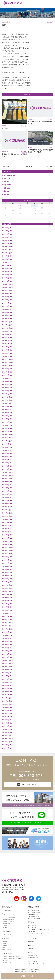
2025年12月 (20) (8, 247)
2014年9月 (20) (7, 670)
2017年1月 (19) (7, 582)
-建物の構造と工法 (33, 914)
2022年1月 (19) (7, 394)
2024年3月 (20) (7, 312)
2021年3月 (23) (7, 425)
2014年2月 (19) (7, 692)
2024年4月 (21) (7, 309)
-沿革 (4, 948)
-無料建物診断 (6, 923)
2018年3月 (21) (7, 538)
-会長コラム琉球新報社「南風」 (11, 957)
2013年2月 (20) (7, 729)
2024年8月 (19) (7, 297)
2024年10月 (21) (8, 291)
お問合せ (31, 952)
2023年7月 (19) (7, 337)
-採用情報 (30, 949)
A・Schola (32, 938)
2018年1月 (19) (7, 544)
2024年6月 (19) (7, 303)
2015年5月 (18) (7, 645)
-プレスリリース (7, 963)
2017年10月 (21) (8, 554)
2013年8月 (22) (7, 710)
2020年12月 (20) (8, 435)
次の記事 (49, 166)
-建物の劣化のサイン (8, 921)
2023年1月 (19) (7, 356)
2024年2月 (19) (7, 316)
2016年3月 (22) (7, 613)
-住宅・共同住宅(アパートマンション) (38, 930)
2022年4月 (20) (7, 385)
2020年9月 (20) (7, 444)
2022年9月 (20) (7, 369)
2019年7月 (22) (7, 488)
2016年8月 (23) (7, 598)
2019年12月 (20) (8, 472)
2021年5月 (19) (7, 419)
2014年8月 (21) (7, 673)
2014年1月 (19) (7, 695)
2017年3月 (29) (7, 576)
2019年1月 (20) (7, 507)
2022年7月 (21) (7, 375)
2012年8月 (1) (7, 745)
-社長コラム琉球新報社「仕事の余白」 (13, 959)
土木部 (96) (6, 182)
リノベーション (8, 914)
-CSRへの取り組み (7, 950)
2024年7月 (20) (7, 300)
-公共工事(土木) (32, 928)
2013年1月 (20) (7, 732)
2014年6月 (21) (7, 679)
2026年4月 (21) (7, 234)
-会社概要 (5, 946)
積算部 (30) (6, 191)
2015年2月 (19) (7, 654)
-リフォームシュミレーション (36, 964)
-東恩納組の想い (7, 910)
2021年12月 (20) (8, 397)
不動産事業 (6, 931)
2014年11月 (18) (8, 663)
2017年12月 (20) (8, 548)
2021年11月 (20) (8, 400)
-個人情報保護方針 (33, 958)
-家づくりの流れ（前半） (35, 910)
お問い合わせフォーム (28, 784)
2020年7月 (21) (7, 450)
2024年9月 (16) (7, 294)
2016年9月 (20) (7, 594)
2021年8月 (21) (7, 410)
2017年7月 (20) (7, 563)
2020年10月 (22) (8, 441)
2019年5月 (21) (7, 494)
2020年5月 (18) (7, 457)
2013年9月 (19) (7, 707)
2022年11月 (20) (8, 363)
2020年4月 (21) (7, 460)
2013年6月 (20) (7, 717)
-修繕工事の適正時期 (8, 919)
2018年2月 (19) (7, 541)
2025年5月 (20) (7, 269)
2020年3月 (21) (7, 463)
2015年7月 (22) (7, 638)
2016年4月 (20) (7, 610)
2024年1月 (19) (7, 319)
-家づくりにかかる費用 (34, 919)
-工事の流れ (5, 925)
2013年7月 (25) (7, 714)
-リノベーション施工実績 (35, 934)
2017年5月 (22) (7, 569)
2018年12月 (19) (8, 510)
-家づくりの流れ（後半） (35, 912)
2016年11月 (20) (8, 588)
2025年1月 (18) (7, 281)
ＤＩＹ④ (5, 128)
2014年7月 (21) (7, 676)
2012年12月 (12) (8, 736)
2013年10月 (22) (8, 704)
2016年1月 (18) (7, 620)
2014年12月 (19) (8, 660)
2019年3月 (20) (7, 500)
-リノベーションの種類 (9, 917)
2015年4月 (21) (7, 648)
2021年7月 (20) (7, 413)
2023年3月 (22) (7, 350)
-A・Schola (31, 942)
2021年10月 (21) (8, 403)
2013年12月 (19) (8, 698)
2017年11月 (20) (8, 551)
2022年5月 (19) (7, 381)
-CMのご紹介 (6, 961)
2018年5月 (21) (7, 532)
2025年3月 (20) (7, 275)
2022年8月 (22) (7, 372)
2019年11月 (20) (8, 475)
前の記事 (6, 166)
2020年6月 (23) (7, 453)
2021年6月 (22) (7, 416)
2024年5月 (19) (7, 306)
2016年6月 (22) (7, 604)
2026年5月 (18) (7, 231)
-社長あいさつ (6, 944)
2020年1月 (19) (7, 469)
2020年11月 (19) (8, 438)
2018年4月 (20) (7, 535)
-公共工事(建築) (32, 925)
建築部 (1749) (7, 185)
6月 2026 (27, 200)
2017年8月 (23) (7, 560)
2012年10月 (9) (7, 742)
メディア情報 (7, 954)
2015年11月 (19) (8, 626)
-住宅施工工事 (32, 932)
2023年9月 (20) (7, 331)
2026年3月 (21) (7, 237)
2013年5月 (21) (7, 720)
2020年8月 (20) (7, 447)
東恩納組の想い (8, 907)
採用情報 (31, 945)
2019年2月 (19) (7, 504)
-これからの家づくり (33, 916)
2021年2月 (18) (7, 428)
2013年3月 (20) (7, 726)
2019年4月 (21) (7, 497)
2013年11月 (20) (8, 701)
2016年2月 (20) (7, 616)
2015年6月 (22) (7, 642)
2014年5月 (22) (7, 682)
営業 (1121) (6, 179)
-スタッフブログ (32, 962)
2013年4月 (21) (7, 723)
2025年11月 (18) (8, 250)
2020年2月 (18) (7, 466)
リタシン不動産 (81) (9, 176)
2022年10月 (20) (8, 366)
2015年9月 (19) (7, 632)
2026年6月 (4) (7, 228)
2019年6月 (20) (7, 491)
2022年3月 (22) (7, 388)
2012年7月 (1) (7, 748)
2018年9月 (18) (7, 519)
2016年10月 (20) (8, 591)
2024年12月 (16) (8, 284)
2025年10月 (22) (8, 253)
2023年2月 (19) (7, 353)
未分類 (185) (6, 188)
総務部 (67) (6, 194)
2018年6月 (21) (7, 529)
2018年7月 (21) (7, 526)
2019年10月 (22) (8, 479)
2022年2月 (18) (7, 391)
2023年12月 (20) (8, 322)
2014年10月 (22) (8, 667)
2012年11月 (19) (8, 739)
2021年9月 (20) (7, 406)
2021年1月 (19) (7, 431)
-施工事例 (5, 928)
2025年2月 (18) (7, 278)
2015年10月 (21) (8, 629)
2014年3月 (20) (7, 688)
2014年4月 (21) (7, 685)
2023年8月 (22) (7, 334)
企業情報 (6, 938)
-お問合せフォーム (33, 956)
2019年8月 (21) (7, 485)
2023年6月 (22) (7, 341)
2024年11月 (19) (8, 287)
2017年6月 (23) (7, 566)
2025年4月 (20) (7, 272)
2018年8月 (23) (7, 522)
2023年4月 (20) (7, 347)
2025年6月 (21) (7, 265)
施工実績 (31, 922)
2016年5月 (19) (7, 607)
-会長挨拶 (5, 942)
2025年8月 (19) (7, 259)
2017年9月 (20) (7, 557)
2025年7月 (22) (7, 262)
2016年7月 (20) (7, 601)
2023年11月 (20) (8, 325)
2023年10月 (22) (8, 328)
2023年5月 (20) (7, 344)
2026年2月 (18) (7, 240)
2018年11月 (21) (8, 513)
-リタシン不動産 (7, 935)
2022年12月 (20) (8, 359)
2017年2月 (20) (7, 579)
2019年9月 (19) (7, 482)
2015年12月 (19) (8, 623)
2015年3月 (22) (7, 651)
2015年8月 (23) (7, 635)
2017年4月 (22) (7, 573)
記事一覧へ (28, 166)
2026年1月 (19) (7, 243)
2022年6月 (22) (7, 378)
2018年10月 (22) (8, 516)
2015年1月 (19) (7, 657)
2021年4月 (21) (7, 422)
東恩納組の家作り (35, 907)
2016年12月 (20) (8, 585)
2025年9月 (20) (7, 256)
